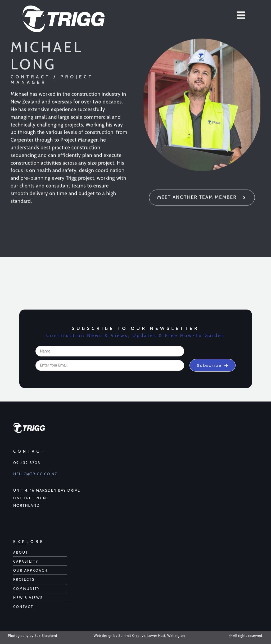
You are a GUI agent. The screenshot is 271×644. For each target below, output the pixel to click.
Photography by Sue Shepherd (33, 636)
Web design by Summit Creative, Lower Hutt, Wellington (139, 636)
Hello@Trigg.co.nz (35, 474)
